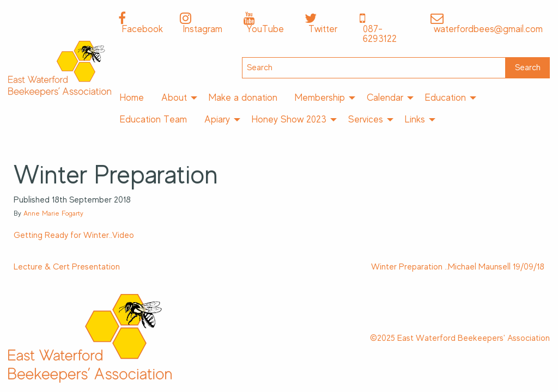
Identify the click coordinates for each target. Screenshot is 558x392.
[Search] (374, 68)
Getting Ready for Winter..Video (74, 235)
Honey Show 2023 (289, 119)
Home (132, 97)
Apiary (217, 119)
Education (445, 97)
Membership (320, 97)
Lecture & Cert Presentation (67, 267)
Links (415, 119)
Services (366, 119)
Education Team (153, 119)
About (174, 97)
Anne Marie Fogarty (53, 213)
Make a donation (243, 97)
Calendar (385, 97)
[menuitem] (132, 98)
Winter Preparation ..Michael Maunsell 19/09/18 (458, 267)
